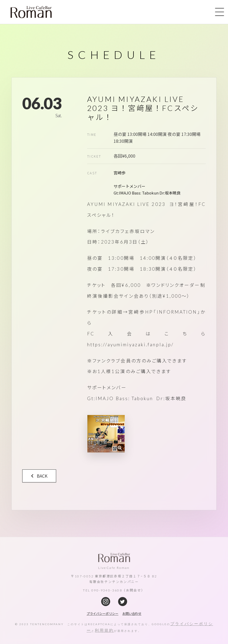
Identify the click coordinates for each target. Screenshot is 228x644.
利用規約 (104, 630)
